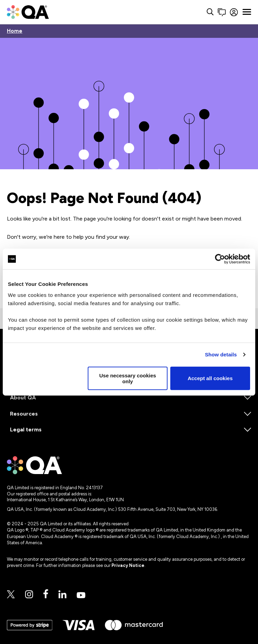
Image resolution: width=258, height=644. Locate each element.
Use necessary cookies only (127, 378)
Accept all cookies (210, 378)
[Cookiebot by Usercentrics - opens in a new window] (220, 259)
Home (15, 31)
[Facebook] (46, 594)
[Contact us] (211, 12)
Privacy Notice (128, 565)
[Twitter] (11, 595)
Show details (221, 355)
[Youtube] (81, 596)
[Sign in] (229, 12)
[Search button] (200, 12)
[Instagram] (29, 595)
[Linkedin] (62, 595)
